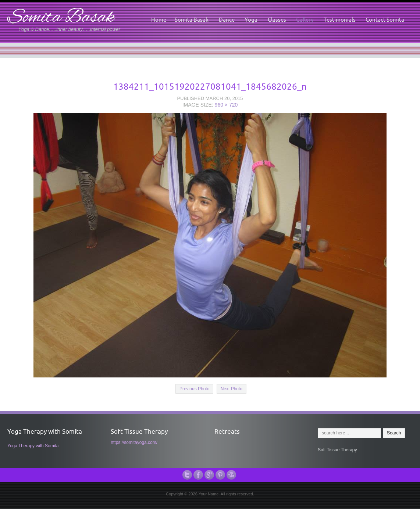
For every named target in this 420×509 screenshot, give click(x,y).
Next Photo (232, 389)
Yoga (251, 20)
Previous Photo (194, 389)
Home (159, 20)
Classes (277, 20)
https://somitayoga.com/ (134, 442)
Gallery (305, 20)
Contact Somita (385, 20)
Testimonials (340, 20)
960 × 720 (226, 105)
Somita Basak (61, 18)
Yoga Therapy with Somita (33, 446)
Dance (227, 20)
